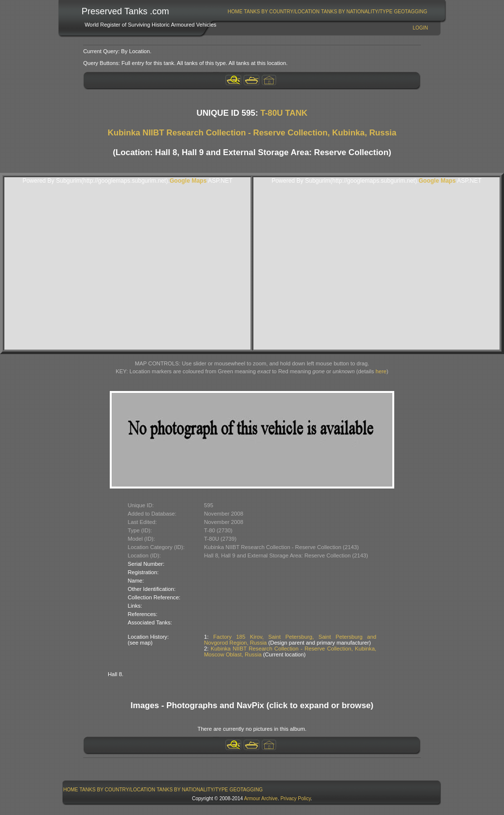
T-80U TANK (284, 113)
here (381, 371)
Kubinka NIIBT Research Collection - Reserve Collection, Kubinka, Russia (252, 133)
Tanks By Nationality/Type (357, 12)
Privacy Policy (296, 799)
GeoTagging (410, 12)
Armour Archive (261, 799)
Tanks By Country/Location (282, 12)
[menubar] (327, 12)
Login (420, 28)
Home (235, 12)
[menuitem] (235, 12)
